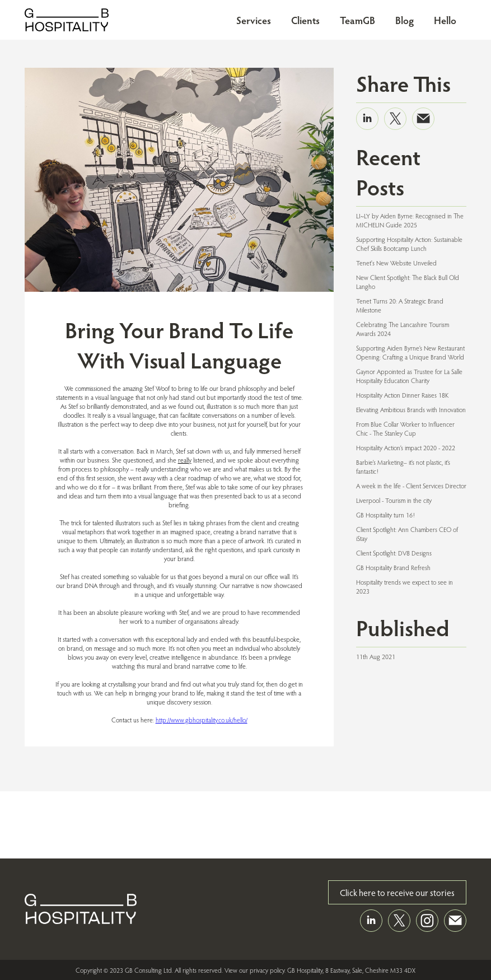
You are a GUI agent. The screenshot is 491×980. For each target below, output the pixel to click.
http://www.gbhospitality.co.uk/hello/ (202, 720)
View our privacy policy (254, 970)
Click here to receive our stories (397, 892)
